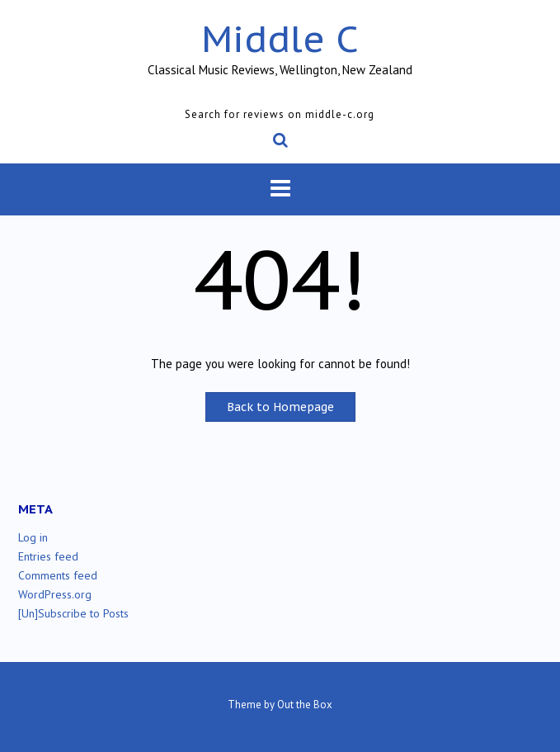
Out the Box (305, 705)
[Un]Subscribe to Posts (73, 613)
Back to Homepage (280, 407)
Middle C (280, 38)
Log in (33, 537)
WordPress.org (55, 594)
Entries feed (48, 556)
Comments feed (58, 575)
